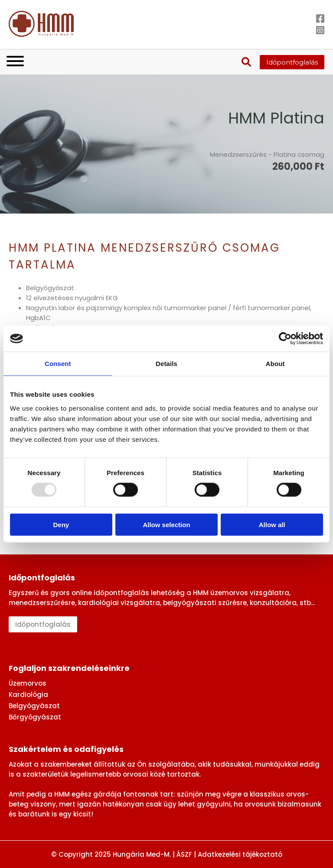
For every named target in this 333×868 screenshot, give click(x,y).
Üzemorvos (28, 683)
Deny (61, 524)
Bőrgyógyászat (35, 717)
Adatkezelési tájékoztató (240, 854)
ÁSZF (184, 854)
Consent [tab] (58, 364)
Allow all (272, 524)
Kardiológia (28, 695)
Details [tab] (166, 364)
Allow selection (166, 524)
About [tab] (275, 364)
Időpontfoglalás (292, 62)
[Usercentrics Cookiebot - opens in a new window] (285, 339)
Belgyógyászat (34, 706)
